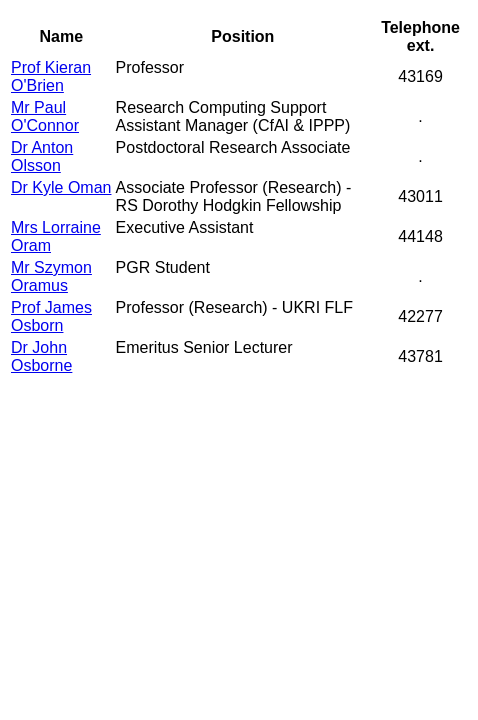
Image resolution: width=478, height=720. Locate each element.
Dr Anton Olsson (42, 156)
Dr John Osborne (41, 356)
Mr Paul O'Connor (45, 116)
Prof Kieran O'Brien (51, 76)
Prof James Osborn (51, 316)
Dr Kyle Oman (61, 187)
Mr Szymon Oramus (51, 276)
